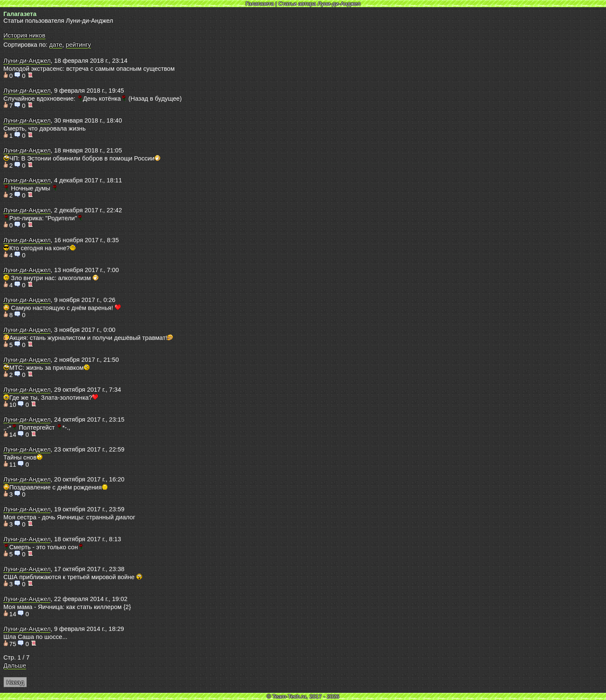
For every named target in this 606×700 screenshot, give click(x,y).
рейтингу (78, 45)
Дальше (15, 665)
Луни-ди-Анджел (27, 61)
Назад (15, 682)
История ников (24, 35)
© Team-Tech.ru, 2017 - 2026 (303, 696)
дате (56, 45)
